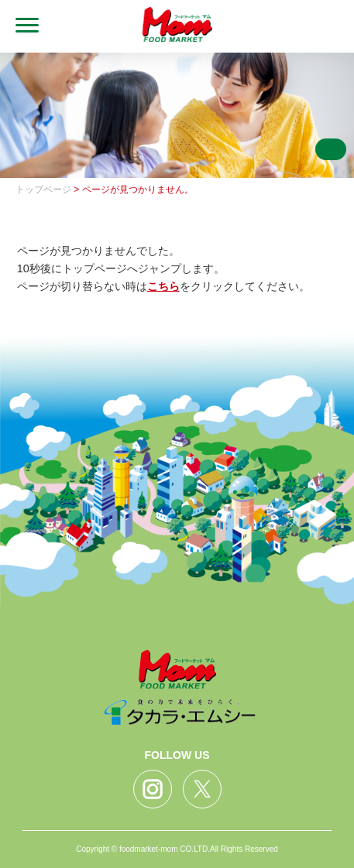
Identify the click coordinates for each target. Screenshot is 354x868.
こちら (163, 286)
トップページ (43, 190)
